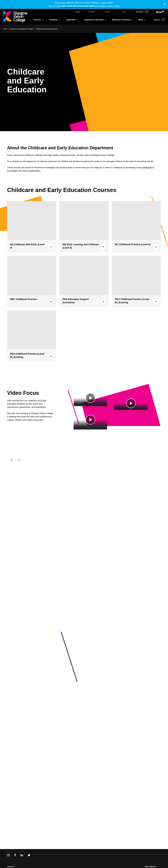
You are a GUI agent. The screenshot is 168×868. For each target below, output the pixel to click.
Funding (91, 12)
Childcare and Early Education (47, 29)
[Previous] (12, 460)
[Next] (18, 460)
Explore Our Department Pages (22, 29)
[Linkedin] (22, 855)
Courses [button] (39, 20)
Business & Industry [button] (122, 20)
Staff (124, 12)
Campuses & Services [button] (95, 20)
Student (108, 12)
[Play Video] (90, 398)
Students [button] (55, 20)
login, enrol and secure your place (78, 6)
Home (5, 29)
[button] (142, 12)
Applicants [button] (72, 20)
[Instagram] (8, 855)
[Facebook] (15, 855)
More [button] (142, 20)
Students (11, 867)
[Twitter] (29, 855)
